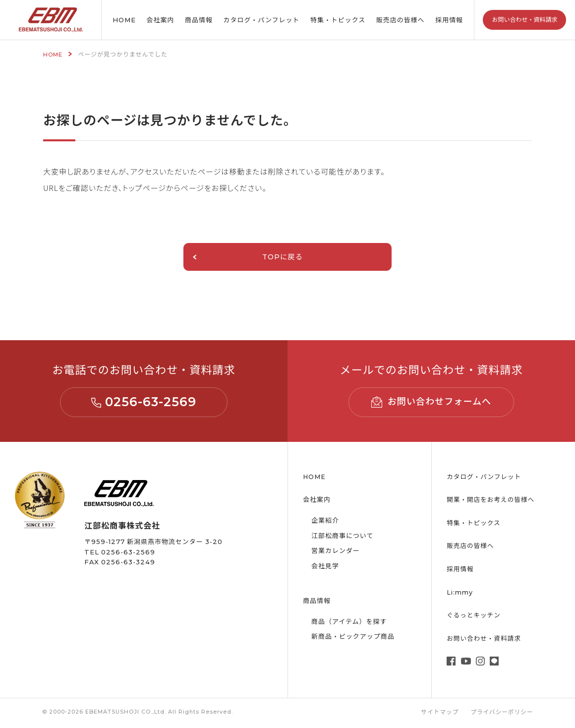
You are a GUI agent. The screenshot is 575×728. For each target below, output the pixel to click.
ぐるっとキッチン (474, 617)
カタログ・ (262, 20)
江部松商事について (345, 537)
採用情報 (449, 20)
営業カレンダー (338, 552)
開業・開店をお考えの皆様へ (491, 501)
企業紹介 (326, 522)
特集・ (338, 20)
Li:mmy (460, 594)
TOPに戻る (238, 258)
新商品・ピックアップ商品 (356, 638)
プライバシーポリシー (501, 714)
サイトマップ (438, 714)
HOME (124, 20)
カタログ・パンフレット (485, 478)
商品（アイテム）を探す (352, 623)
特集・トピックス (474, 524)
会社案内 (161, 20)
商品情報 (199, 20)
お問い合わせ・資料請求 (524, 20)
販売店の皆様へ (401, 20)
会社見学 (326, 567)
